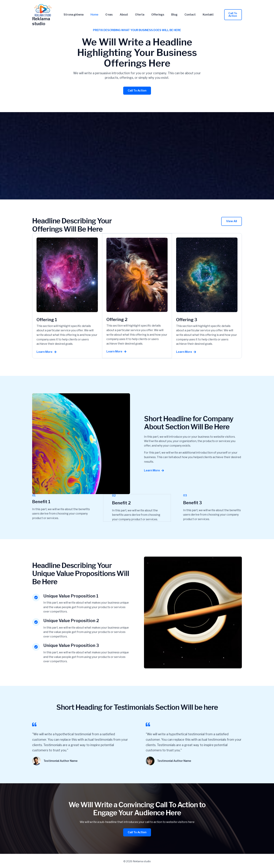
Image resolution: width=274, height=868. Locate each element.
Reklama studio (41, 21)
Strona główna (78, 15)
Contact (184, 15)
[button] (229, 15)
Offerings (155, 15)
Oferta (138, 15)
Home (97, 15)
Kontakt (201, 15)
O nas (110, 15)
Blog (170, 15)
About (124, 15)
